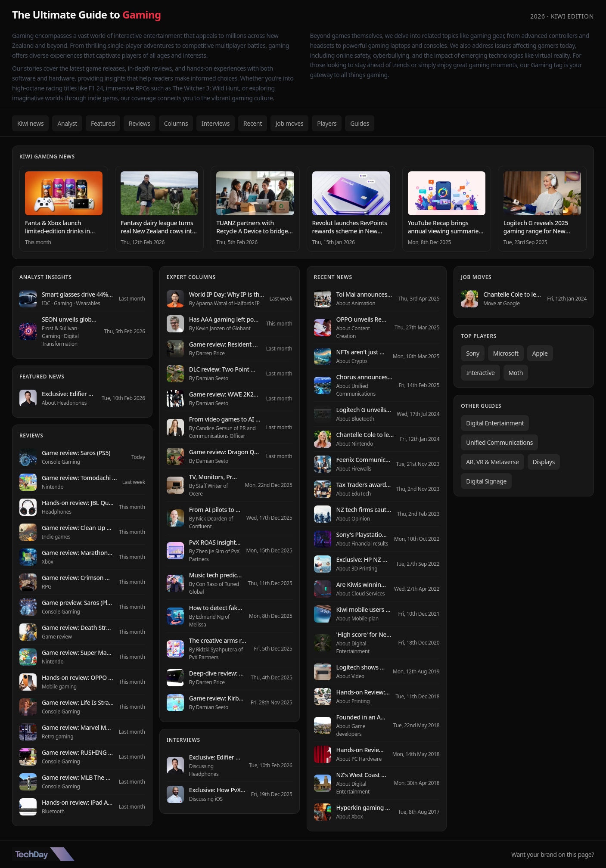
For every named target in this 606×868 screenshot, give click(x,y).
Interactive (480, 373)
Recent (253, 123)
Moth (516, 373)
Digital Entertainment (495, 423)
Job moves (289, 123)
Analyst (67, 123)
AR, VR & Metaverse (492, 462)
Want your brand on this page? (553, 854)
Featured (103, 123)
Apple (540, 353)
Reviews (140, 123)
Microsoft (506, 353)
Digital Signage (486, 481)
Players (327, 123)
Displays (544, 462)
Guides (360, 123)
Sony (473, 353)
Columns (176, 123)
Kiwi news (30, 123)
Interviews (216, 123)
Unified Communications (499, 442)
